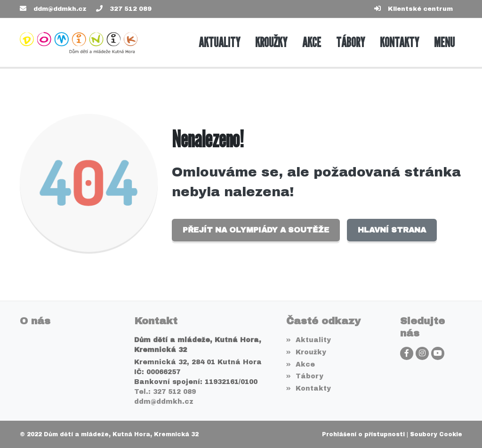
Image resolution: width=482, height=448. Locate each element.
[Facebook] (407, 353)
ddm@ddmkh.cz (60, 9)
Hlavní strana (392, 230)
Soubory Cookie (436, 434)
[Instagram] (422, 353)
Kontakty (309, 388)
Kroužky (306, 352)
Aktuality (309, 340)
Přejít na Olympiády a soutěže (256, 230)
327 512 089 (131, 9)
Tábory (305, 376)
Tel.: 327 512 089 (165, 392)
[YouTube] (438, 353)
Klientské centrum (420, 9)
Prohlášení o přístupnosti (363, 434)
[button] (444, 43)
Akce (301, 364)
